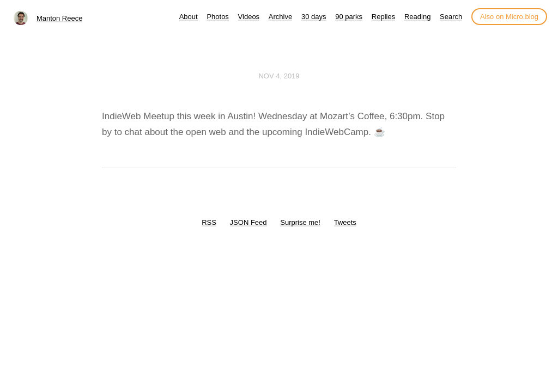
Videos (249, 17)
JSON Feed (248, 222)
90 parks (349, 17)
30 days (314, 17)
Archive (280, 17)
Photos (217, 17)
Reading (417, 17)
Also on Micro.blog (509, 17)
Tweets (345, 222)
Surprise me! (300, 222)
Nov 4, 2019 (279, 76)
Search (451, 17)
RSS (209, 222)
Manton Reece (60, 18)
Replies (383, 17)
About (189, 17)
